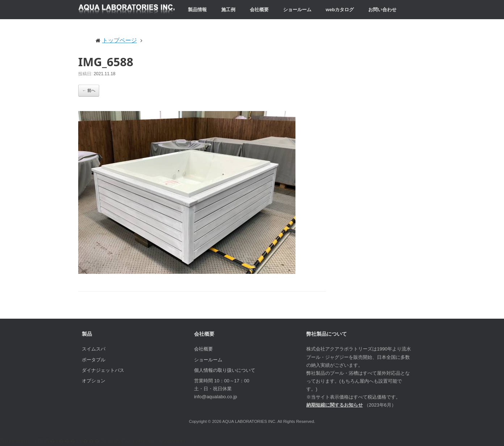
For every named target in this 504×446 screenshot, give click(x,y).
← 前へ (89, 90)
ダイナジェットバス (103, 370)
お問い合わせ (382, 10)
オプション (94, 381)
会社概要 (259, 10)
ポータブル (94, 360)
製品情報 (197, 10)
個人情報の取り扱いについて (225, 370)
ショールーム (297, 10)
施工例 (228, 10)
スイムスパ (94, 349)
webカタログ (340, 10)
